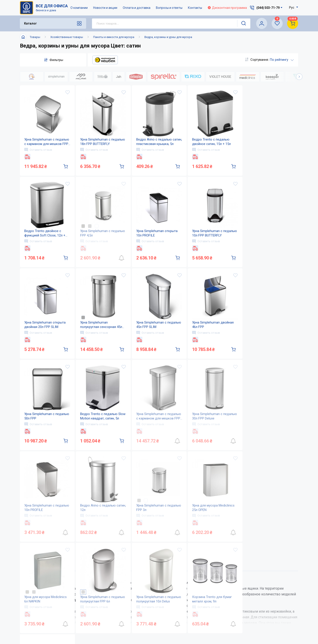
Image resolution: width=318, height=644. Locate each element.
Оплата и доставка (137, 8)
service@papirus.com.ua (266, 591)
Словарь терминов (194, 618)
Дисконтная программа (227, 8)
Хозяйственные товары (67, 37)
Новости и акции (105, 8)
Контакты (195, 8)
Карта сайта (145, 618)
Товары (35, 37)
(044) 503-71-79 (268, 582)
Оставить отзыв (38, 150)
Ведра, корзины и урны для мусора (168, 37)
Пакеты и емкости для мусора (114, 37)
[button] (299, 77)
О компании (79, 8)
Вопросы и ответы (169, 8)
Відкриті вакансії (149, 627)
